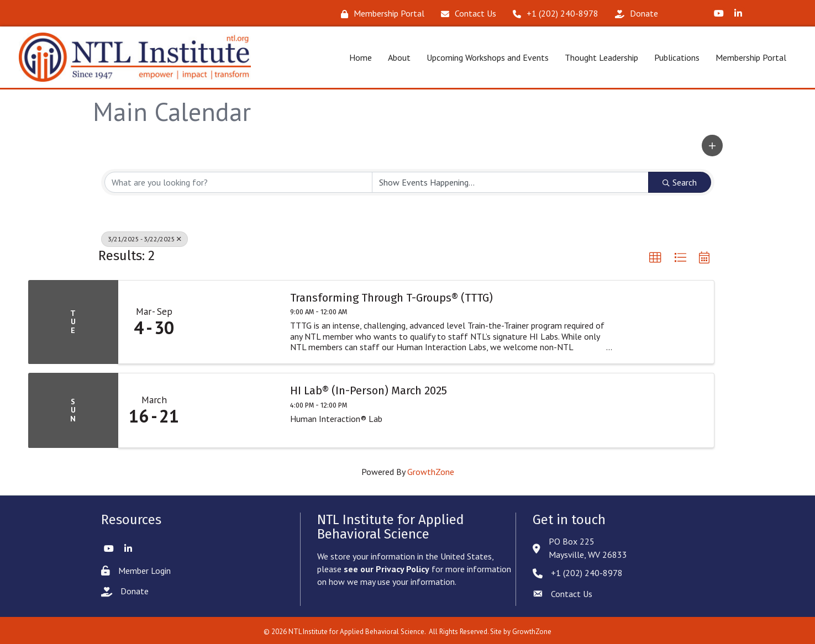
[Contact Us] (466, 14)
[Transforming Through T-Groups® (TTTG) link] (235, 320)
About (395, 56)
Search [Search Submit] (680, 181)
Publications (673, 56)
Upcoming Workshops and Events (484, 56)
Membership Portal (747, 56)
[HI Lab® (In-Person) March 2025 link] (235, 409)
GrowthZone (431, 470)
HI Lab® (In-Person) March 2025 (369, 389)
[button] (712, 144)
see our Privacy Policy (387, 567)
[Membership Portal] (380, 14)
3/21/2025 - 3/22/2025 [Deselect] (144, 237)
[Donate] (634, 14)
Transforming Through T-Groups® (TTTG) (391, 295)
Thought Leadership (598, 56)
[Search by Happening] (510, 181)
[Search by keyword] (238, 181)
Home (357, 56)
